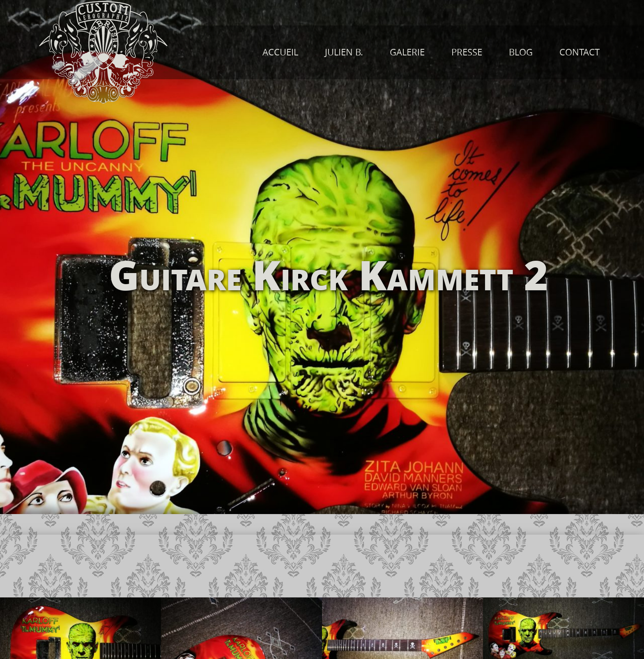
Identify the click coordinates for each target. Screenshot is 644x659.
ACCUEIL (280, 52)
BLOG (521, 52)
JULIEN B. (344, 52)
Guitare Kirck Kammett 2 (329, 274)
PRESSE (467, 52)
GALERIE (407, 52)
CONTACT (580, 52)
